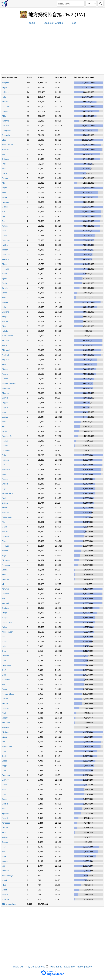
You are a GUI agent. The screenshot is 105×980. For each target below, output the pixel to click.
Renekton (6, 565)
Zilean (5, 761)
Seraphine (6, 665)
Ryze (4, 164)
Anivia (5, 627)
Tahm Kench (7, 493)
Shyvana (6, 560)
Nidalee (5, 536)
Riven (5, 541)
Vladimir (6, 259)
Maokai (5, 551)
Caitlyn (5, 283)
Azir (4, 212)
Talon (4, 274)
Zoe (4, 598)
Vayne (5, 188)
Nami (4, 641)
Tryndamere (7, 746)
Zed (4, 154)
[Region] (91, 4)
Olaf (4, 670)
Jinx (4, 221)
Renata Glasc (8, 694)
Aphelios (6, 813)
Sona (4, 799)
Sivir (4, 326)
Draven (5, 699)
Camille (5, 708)
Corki (4, 756)
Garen (5, 527)
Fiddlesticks (7, 517)
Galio (4, 235)
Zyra (4, 675)
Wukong (6, 312)
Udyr (4, 646)
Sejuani (5, 87)
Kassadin (6, 149)
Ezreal (5, 111)
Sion (4, 575)
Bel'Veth (6, 780)
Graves (5, 379)
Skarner (6, 393)
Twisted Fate (8, 336)
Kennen (5, 460)
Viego (5, 613)
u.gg (74, 23)
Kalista (5, 331)
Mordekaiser (7, 632)
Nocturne (6, 240)
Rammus (6, 680)
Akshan (5, 732)
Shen (4, 264)
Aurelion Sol (7, 436)
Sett (4, 422)
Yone (4, 412)
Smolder (6, 341)
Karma (5, 321)
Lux (4, 465)
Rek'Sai (5, 546)
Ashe (4, 192)
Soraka (5, 804)
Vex (4, 866)
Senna (5, 503)
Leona (5, 570)
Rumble (5, 594)
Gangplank (7, 130)
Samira (5, 398)
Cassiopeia (7, 622)
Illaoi (4, 847)
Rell (4, 637)
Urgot (4, 890)
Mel (4, 522)
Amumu (5, 589)
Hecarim (6, 269)
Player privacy (84, 967)
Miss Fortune (8, 145)
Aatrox (5, 532)
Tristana (6, 608)
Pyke (4, 455)
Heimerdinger (8, 875)
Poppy (5, 403)
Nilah (4, 713)
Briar (4, 832)
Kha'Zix (5, 102)
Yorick (5, 880)
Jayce (5, 489)
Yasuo (5, 197)
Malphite (6, 83)
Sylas (4, 278)
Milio (4, 809)
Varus (5, 345)
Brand (5, 426)
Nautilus (6, 355)
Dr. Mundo (7, 450)
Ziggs (4, 766)
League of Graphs (53, 23)
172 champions (9, 904)
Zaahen (5, 871)
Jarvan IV (6, 135)
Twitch (5, 288)
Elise (4, 140)
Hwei (4, 856)
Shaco (5, 369)
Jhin (4, 231)
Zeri (4, 742)
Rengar (5, 178)
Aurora (5, 374)
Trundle (5, 512)
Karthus (5, 202)
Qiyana (5, 407)
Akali (4, 364)
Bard (4, 852)
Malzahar (6, 469)
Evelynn (6, 656)
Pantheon (6, 775)
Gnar (4, 661)
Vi (3, 584)
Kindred (5, 579)
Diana (5, 173)
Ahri (4, 183)
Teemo (5, 842)
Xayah (5, 226)
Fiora (4, 298)
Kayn (4, 555)
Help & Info (56, 967)
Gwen (5, 794)
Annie (5, 498)
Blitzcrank (6, 350)
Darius (5, 446)
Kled (4, 885)
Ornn (4, 651)
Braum (5, 828)
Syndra (5, 484)
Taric (4, 789)
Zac (4, 684)
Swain (5, 689)
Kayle (5, 431)
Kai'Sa (5, 245)
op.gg (32, 23)
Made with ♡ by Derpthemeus (31, 967)
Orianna (6, 159)
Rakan (5, 441)
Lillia (4, 751)
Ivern (4, 770)
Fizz (4, 169)
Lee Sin (5, 126)
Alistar (5, 508)
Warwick (6, 603)
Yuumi (5, 474)
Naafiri (5, 818)
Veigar (5, 718)
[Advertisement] (52, 50)
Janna (5, 293)
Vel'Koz (5, 837)
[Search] (101, 4)
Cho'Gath (6, 255)
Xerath (5, 704)
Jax (4, 216)
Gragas (5, 207)
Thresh (5, 250)
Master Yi (6, 302)
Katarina (6, 121)
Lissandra (6, 106)
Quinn (5, 785)
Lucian (5, 417)
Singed (5, 317)
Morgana (6, 388)
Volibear (6, 727)
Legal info (69, 967)
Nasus (5, 479)
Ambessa (6, 823)
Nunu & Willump (9, 384)
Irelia (4, 97)
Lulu (4, 307)
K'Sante (5, 899)
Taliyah (5, 618)
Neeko (5, 895)
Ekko (4, 116)
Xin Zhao (6, 723)
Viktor (5, 737)
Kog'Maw (6, 360)
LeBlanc (6, 92)
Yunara (5, 861)
